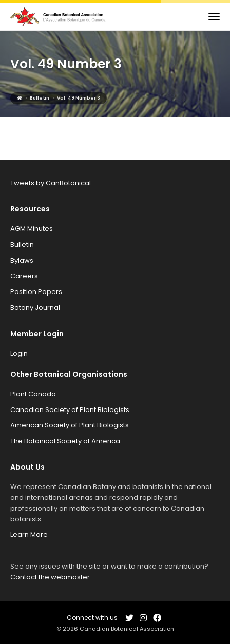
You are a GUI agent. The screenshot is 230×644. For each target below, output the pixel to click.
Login (19, 353)
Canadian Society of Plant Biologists (70, 410)
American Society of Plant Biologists (70, 425)
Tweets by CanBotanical (51, 183)
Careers (24, 276)
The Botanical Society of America (65, 441)
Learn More (29, 534)
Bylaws (22, 260)
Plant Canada (33, 394)
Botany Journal (35, 308)
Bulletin (22, 245)
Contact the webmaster (50, 577)
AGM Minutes (32, 229)
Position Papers (36, 292)
